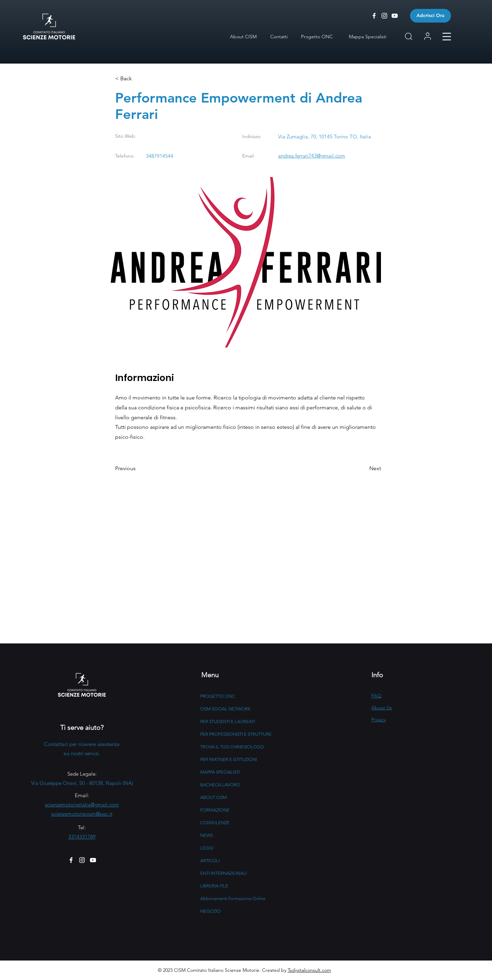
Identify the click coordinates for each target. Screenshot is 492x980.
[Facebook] (71, 860)
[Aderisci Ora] (430, 16)
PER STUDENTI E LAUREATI (228, 722)
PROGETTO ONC (218, 696)
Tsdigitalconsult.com (309, 970)
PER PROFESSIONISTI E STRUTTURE (236, 734)
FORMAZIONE (215, 810)
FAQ (376, 696)
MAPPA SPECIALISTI (220, 772)
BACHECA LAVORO (220, 785)
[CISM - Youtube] (395, 16)
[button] (447, 37)
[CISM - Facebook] (374, 16)
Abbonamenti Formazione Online (233, 899)
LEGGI (207, 848)
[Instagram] (82, 860)
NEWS (207, 835)
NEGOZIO (210, 911)
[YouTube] (93, 860)
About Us (382, 708)
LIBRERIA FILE (214, 886)
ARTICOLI (210, 861)
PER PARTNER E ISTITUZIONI (229, 759)
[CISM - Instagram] (384, 16)
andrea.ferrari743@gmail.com (312, 156)
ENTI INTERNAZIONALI (223, 873)
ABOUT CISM (214, 797)
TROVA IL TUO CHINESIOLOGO (232, 747)
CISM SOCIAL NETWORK (225, 709)
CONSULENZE (215, 823)
